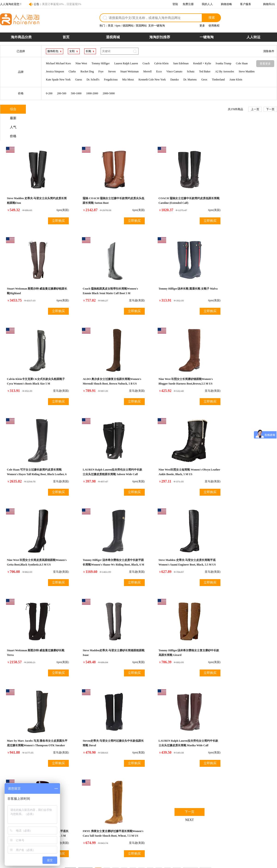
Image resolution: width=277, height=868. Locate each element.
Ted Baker (205, 71)
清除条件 (269, 51)
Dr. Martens (190, 80)
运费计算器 (88, 830)
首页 (66, 37)
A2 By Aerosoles (225, 71)
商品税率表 (88, 825)
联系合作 (200, 820)
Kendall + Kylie (202, 63)
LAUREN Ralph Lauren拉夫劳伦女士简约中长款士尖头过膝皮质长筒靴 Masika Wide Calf (34, 632)
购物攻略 (226, 4)
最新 (42, 109)
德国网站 (128, 26)
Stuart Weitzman (129, 71)
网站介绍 (200, 815)
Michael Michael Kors (58, 63)
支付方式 (87, 820)
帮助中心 (200, 830)
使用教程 (214, 26)
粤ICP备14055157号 (158, 862)
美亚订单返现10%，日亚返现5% (62, 4)
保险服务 (124, 830)
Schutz (191, 71)
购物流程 (87, 815)
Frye (101, 71)
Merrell (148, 71)
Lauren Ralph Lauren (126, 63)
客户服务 (246, 4)
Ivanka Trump (223, 63)
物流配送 (124, 820)
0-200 (49, 93)
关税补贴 (162, 825)
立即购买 (52, 194)
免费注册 (188, 4)
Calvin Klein (161, 63)
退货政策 (124, 815)
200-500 (62, 93)
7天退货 (162, 830)
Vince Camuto (174, 71)
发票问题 (124, 825)
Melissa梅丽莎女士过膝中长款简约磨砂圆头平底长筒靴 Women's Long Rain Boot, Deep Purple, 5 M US (103, 632)
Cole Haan (242, 63)
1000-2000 (92, 93)
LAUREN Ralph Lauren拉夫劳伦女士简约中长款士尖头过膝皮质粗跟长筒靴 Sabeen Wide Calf (173, 358)
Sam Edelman (181, 63)
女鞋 (72, 51)
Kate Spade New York (58, 80)
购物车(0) (269, 4)
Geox (204, 80)
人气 (69, 109)
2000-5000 (109, 93)
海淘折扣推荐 (160, 37)
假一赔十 (162, 815)
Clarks (72, 71)
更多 (202, 26)
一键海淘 (207, 37)
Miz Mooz (128, 80)
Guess (79, 80)
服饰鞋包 (53, 51)
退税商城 (113, 37)
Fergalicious (111, 80)
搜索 (212, 18)
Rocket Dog (87, 71)
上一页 (255, 109)
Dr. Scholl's (93, 80)
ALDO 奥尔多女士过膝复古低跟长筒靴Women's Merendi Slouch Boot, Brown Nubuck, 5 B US (239, 267)
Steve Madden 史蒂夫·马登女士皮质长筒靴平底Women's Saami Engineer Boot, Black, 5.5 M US (173, 450)
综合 (14, 109)
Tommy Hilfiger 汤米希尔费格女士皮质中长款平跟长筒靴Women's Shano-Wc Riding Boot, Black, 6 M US (103, 450)
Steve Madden (247, 71)
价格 (97, 109)
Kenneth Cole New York (152, 80)
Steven (112, 71)
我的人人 (207, 4)
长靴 (88, 51)
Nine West (81, 63)
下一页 (270, 109)
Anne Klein (236, 80)
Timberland (218, 80)
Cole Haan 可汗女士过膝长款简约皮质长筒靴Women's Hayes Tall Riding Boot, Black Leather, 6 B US (104, 358)
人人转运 (253, 37)
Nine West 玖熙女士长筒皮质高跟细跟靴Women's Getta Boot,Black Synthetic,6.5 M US (33, 450)
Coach (146, 63)
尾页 (205, 667)
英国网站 (141, 26)
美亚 (111, 26)
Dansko (175, 80)
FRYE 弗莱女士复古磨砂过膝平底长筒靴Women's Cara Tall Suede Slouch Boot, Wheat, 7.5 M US (170, 632)
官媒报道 (200, 825)
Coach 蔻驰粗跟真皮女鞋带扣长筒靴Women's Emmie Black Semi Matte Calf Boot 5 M (34, 267)
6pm (118, 26)
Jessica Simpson (55, 71)
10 (177, 667)
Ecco (159, 71)
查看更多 (265, 64)
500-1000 (76, 93)
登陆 (175, 4)
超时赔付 (162, 820)
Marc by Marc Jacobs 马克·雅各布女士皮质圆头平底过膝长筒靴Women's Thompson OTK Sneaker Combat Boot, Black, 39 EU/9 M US (173, 541)
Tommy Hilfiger (101, 63)
